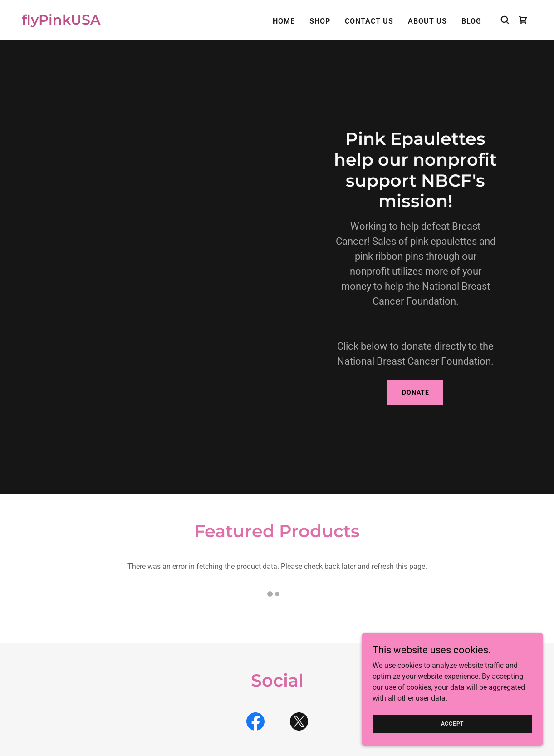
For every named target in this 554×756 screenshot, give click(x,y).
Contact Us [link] (369, 21)
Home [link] (284, 21)
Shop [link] (320, 21)
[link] (61, 22)
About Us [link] (427, 21)
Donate (415, 392)
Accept (453, 723)
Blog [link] (471, 21)
